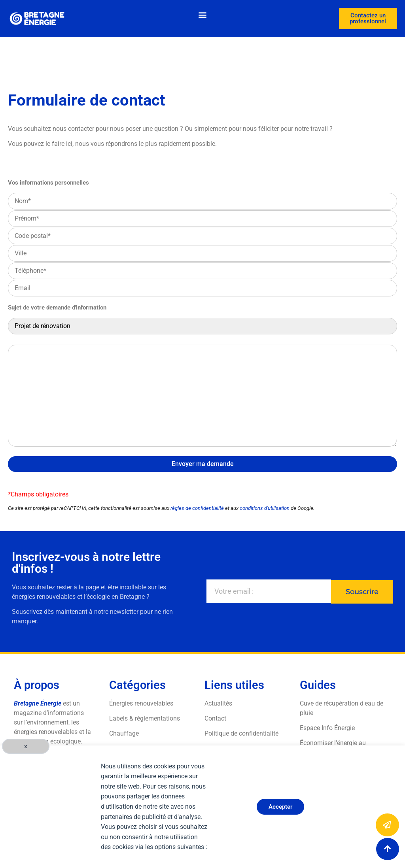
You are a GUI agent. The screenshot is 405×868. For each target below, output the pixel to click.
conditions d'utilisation (265, 508)
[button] (202, 14)
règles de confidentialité (197, 508)
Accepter (280, 807)
